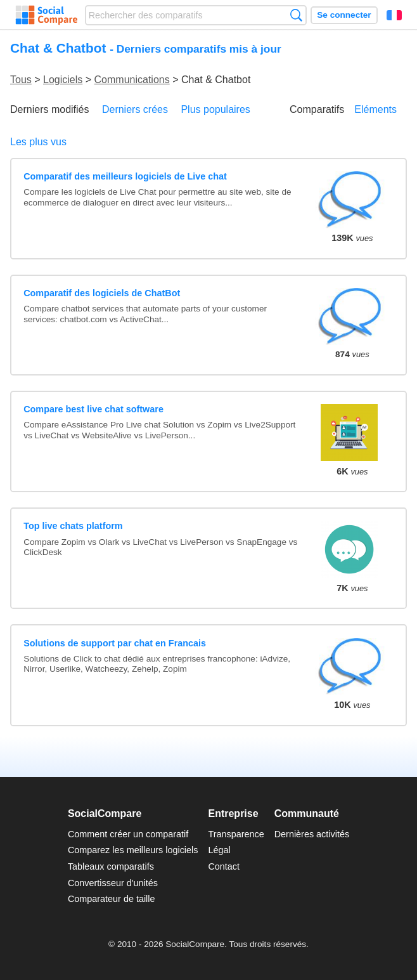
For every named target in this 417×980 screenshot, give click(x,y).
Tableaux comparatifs (111, 866)
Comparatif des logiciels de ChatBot (102, 293)
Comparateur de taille (112, 899)
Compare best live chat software (93, 409)
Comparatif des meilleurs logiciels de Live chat (125, 176)
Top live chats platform (73, 526)
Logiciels (63, 80)
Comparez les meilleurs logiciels (133, 850)
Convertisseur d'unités (113, 883)
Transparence (236, 834)
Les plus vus (38, 142)
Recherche (296, 15)
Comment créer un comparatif (128, 834)
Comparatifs (317, 109)
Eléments (375, 109)
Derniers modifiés (49, 109)
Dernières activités (312, 834)
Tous (21, 80)
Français (394, 15)
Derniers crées (135, 109)
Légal (219, 850)
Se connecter (344, 15)
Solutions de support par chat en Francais (115, 643)
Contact (224, 866)
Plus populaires (215, 109)
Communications (132, 80)
